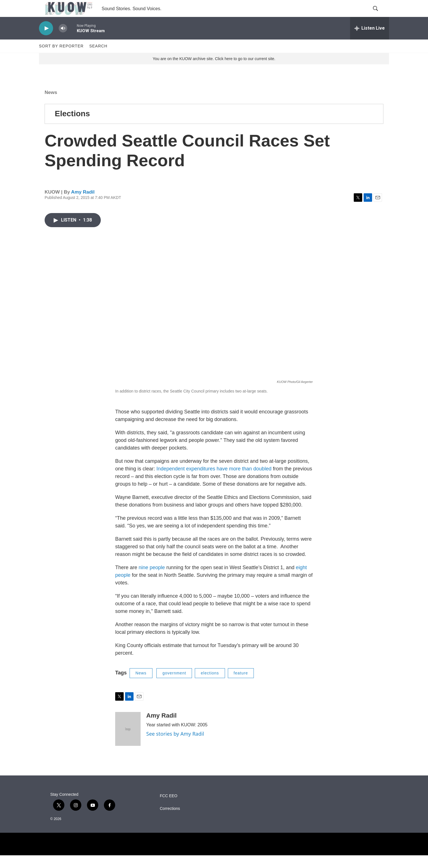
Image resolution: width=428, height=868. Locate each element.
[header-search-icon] (380, 15)
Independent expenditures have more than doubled (214, 481)
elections (210, 686)
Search (98, 59)
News (51, 105)
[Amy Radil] (128, 742)
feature (241, 686)
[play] (46, 41)
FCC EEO (169, 809)
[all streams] (370, 41)
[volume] (63, 41)
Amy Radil (83, 205)
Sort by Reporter (61, 59)
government (174, 686)
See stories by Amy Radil (175, 746)
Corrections (170, 821)
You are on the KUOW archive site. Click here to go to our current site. (214, 71)
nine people (152, 580)
